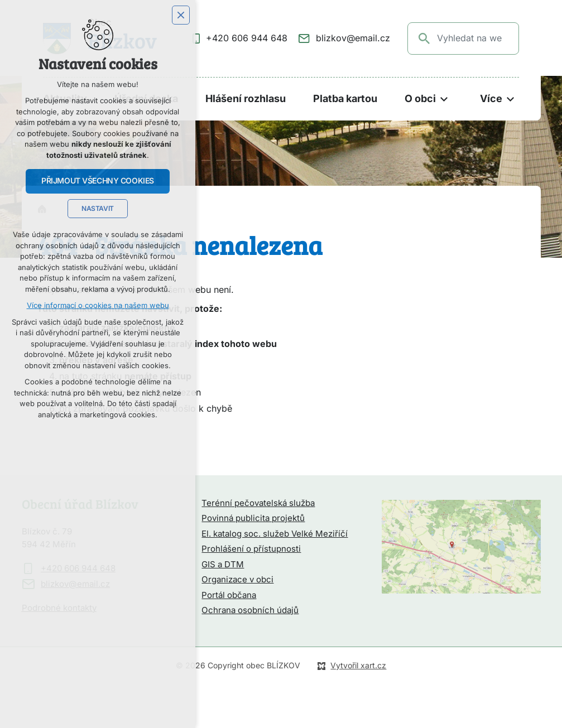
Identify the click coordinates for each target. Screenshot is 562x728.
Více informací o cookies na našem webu (98, 305)
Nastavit (98, 209)
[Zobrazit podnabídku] (444, 99)
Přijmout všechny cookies (98, 181)
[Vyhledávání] (425, 38)
